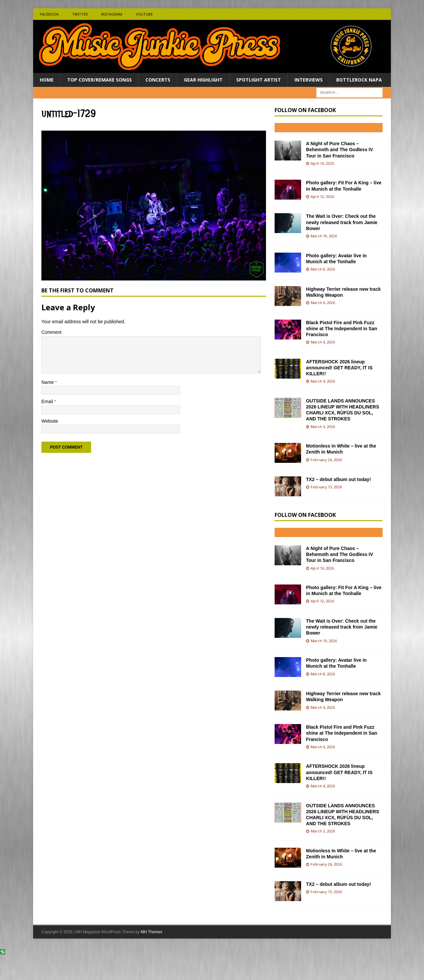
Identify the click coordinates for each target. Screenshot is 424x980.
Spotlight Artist (259, 80)
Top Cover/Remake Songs (100, 80)
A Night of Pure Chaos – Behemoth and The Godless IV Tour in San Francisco (340, 150)
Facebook (49, 14)
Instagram (112, 14)
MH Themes (152, 932)
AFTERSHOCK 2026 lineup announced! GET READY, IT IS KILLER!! (339, 368)
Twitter (80, 14)
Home (47, 80)
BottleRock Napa (359, 80)
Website (50, 421)
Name (48, 382)
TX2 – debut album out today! (339, 479)
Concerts (158, 80)
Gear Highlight (203, 80)
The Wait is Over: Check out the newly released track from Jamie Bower (342, 222)
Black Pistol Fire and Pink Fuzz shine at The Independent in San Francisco (342, 329)
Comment (52, 332)
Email (48, 401)
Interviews (309, 80)
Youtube (144, 14)
